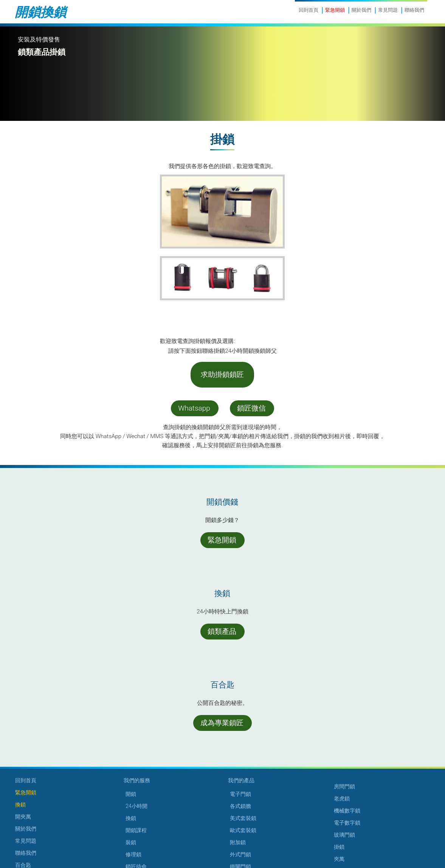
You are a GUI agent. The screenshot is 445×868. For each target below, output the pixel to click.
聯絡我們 (414, 10)
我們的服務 (137, 780)
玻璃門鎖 (344, 835)
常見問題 (388, 10)
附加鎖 (238, 842)
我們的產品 (241, 780)
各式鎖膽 (240, 806)
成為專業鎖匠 (222, 723)
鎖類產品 (222, 631)
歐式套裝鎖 (243, 830)
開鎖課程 (136, 830)
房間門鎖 (344, 786)
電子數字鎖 (347, 823)
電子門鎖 (240, 794)
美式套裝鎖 (243, 818)
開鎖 (131, 794)
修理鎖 (133, 854)
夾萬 (339, 859)
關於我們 (361, 10)
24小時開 (136, 806)
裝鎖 (131, 842)
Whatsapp (194, 408)
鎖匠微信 (251, 408)
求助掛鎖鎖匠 (222, 375)
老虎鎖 (342, 798)
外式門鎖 (240, 854)
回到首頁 (309, 10)
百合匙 (23, 865)
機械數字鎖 (347, 811)
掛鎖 (339, 847)
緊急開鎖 (335, 10)
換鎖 (20, 805)
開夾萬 (23, 817)
